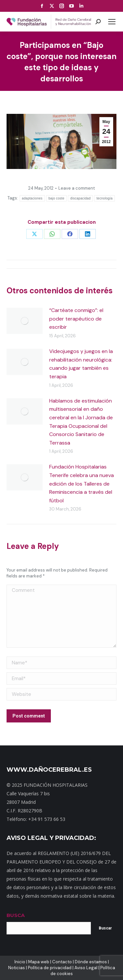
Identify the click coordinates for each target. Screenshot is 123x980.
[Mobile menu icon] (112, 22)
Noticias (17, 968)
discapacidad (80, 198)
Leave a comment (77, 188)
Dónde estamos (91, 962)
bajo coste (57, 198)
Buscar (105, 928)
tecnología (104, 198)
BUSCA (16, 915)
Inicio (20, 962)
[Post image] (25, 321)
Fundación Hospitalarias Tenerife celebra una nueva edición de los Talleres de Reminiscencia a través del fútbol (82, 483)
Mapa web (39, 962)
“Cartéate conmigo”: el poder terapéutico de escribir (76, 319)
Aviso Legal (86, 968)
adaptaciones (32, 198)
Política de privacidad (50, 968)
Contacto (62, 962)
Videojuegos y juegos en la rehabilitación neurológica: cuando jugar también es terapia (81, 364)
